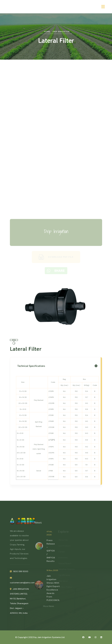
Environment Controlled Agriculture (56, 198)
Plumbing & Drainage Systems (56, 171)
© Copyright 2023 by (26, 637)
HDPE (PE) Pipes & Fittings (56, 153)
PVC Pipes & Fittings (56, 144)
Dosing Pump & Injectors (56, 135)
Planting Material (56, 189)
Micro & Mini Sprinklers (56, 100)
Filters (56, 127)
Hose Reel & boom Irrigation (56, 118)
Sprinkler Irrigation (56, 109)
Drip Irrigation (61, 32)
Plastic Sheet (56, 180)
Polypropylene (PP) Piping (56, 162)
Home (47, 32)
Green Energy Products (56, 207)
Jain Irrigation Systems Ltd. (51, 637)
